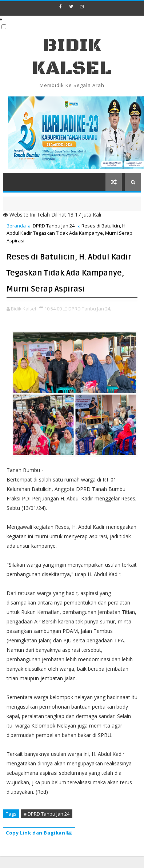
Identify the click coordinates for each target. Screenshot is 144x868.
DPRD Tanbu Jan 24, (90, 309)
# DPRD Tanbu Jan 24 (47, 814)
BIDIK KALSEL (72, 57)
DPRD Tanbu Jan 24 (54, 226)
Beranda (16, 226)
